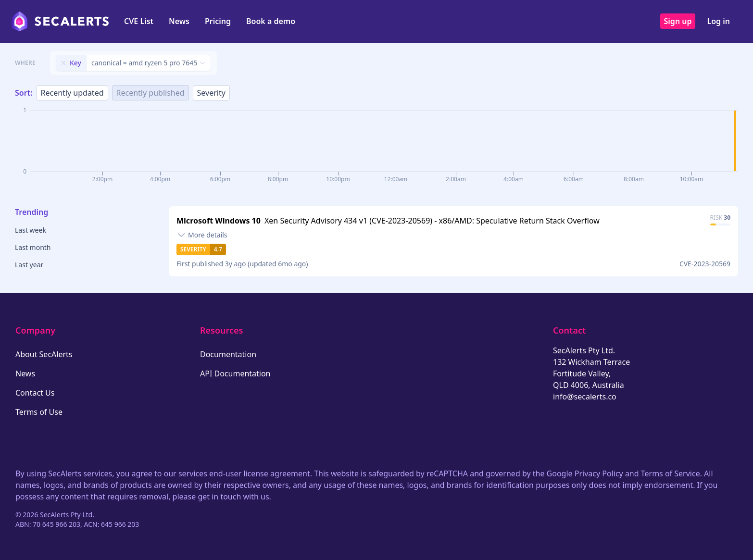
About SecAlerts (44, 354)
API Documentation (235, 373)
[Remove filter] (63, 63)
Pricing (218, 21)
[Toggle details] (202, 235)
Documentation (228, 354)
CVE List (139, 21)
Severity (211, 93)
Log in (718, 21)
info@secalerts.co (585, 397)
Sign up (678, 21)
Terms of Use (39, 412)
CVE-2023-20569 (705, 264)
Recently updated (72, 93)
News (179, 21)
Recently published (151, 93)
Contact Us (35, 393)
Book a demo (271, 21)
